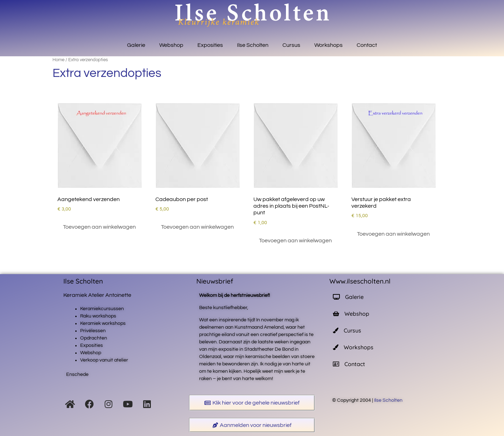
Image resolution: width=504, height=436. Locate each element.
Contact (367, 45)
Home (58, 60)
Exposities (210, 45)
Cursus (291, 45)
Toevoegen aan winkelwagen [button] (99, 227)
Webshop (171, 45)
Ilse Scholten (253, 45)
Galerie (136, 45)
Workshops (328, 45)
